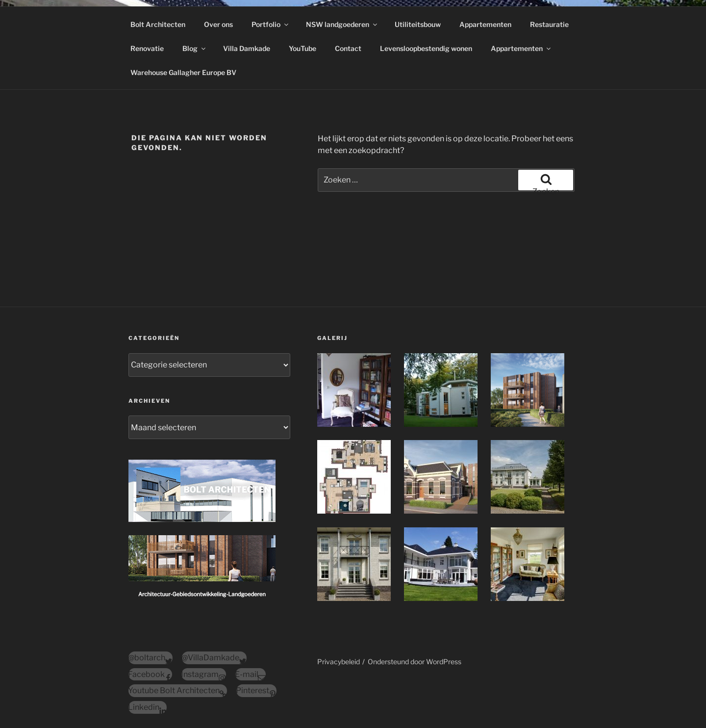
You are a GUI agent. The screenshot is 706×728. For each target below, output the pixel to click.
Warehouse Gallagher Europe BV (183, 72)
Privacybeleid (339, 662)
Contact (348, 48)
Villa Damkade (247, 48)
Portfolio (271, 24)
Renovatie (147, 48)
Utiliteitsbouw (418, 24)
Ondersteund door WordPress (415, 662)
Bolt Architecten (158, 24)
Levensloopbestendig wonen (426, 48)
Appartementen (485, 24)
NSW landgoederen (342, 24)
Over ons (218, 24)
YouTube (303, 48)
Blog (195, 48)
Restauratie (549, 24)
